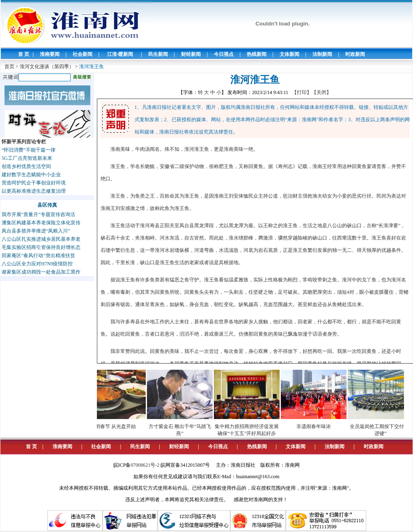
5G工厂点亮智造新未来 (27, 158)
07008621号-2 (145, 465)
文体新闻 (289, 54)
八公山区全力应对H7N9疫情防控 (37, 264)
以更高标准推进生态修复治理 (34, 191)
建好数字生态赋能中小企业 (31, 175)
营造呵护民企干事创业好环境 (34, 183)
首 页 (24, 54)
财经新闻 (191, 54)
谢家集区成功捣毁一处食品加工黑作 (41, 272)
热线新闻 (257, 54)
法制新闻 (322, 54)
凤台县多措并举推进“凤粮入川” (36, 231)
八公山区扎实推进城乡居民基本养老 (41, 239)
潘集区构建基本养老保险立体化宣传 (41, 223)
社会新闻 (83, 54)
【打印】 (302, 92)
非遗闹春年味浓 (318, 426)
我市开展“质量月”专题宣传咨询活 (38, 214)
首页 (9, 67)
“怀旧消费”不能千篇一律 (29, 150)
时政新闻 (355, 54)
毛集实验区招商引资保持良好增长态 (41, 247)
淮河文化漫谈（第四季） (47, 67)
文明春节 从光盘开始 (117, 426)
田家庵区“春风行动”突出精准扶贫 (38, 256)
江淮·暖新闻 (120, 54)
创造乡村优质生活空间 (26, 166)
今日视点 (224, 54)
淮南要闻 (50, 54)
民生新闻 (158, 54)
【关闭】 (321, 92)
